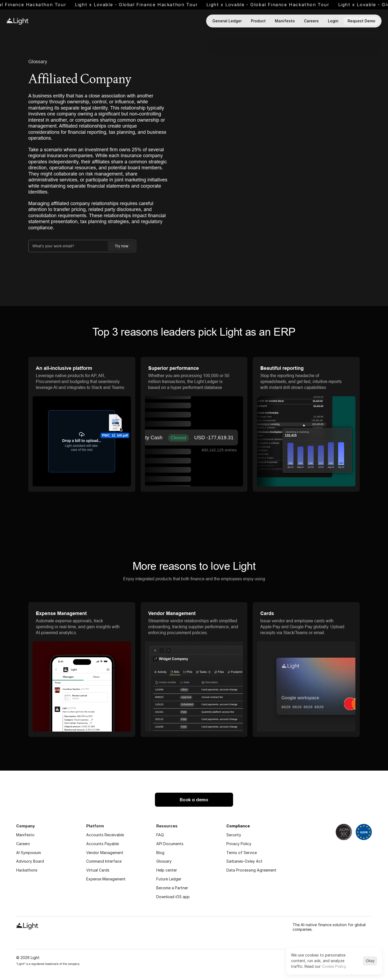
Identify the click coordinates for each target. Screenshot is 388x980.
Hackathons (27, 870)
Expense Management (106, 879)
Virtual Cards (98, 870)
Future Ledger (169, 879)
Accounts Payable (103, 844)
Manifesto (25, 835)
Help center (167, 870)
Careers (23, 844)
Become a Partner (172, 888)
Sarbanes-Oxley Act (244, 861)
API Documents (170, 844)
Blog (160, 853)
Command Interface (104, 861)
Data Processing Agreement (251, 870)
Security (234, 835)
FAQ (160, 835)
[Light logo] (18, 21)
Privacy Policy (239, 844)
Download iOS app (173, 897)
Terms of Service (242, 853)
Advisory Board (30, 861)
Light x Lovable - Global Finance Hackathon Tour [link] (156, 5)
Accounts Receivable (105, 835)
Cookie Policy (334, 966)
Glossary (38, 62)
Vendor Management (105, 853)
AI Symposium (29, 853)
